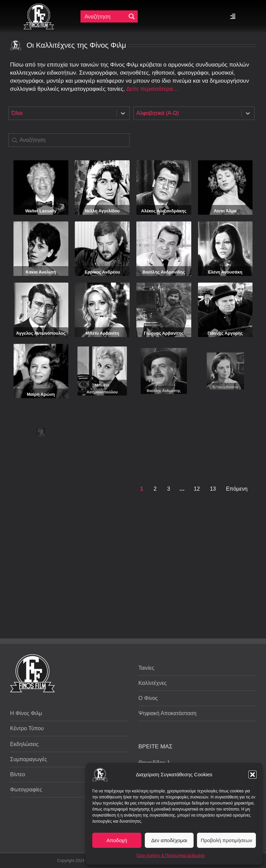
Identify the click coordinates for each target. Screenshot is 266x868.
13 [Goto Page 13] (213, 489)
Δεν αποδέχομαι (169, 840)
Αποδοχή (117, 840)
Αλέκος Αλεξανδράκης (164, 211)
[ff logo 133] (39, 6)
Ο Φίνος (148, 698)
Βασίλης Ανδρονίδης (164, 272)
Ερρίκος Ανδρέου (102, 272)
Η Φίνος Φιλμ (26, 713)
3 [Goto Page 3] (169, 489)
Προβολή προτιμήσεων (226, 840)
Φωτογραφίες (26, 790)
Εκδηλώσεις (24, 744)
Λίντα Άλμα (225, 211)
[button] (253, 775)
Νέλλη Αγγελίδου (102, 211)
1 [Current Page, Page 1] (142, 489)
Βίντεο (18, 774)
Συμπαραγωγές (29, 759)
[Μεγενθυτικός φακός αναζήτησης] (132, 16)
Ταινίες (146, 668)
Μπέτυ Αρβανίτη (102, 325)
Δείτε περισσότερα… (152, 89)
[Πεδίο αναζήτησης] (105, 16)
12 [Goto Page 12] (197, 489)
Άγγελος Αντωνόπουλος (41, 327)
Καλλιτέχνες (153, 683)
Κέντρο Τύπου (27, 728)
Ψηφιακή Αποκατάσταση (168, 713)
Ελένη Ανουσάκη (225, 272)
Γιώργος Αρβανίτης (164, 319)
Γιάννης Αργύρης (225, 314)
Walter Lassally (41, 211)
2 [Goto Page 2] (155, 489)
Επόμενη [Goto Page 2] (237, 489)
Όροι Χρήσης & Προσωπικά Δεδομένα (171, 856)
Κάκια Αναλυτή (41, 272)
